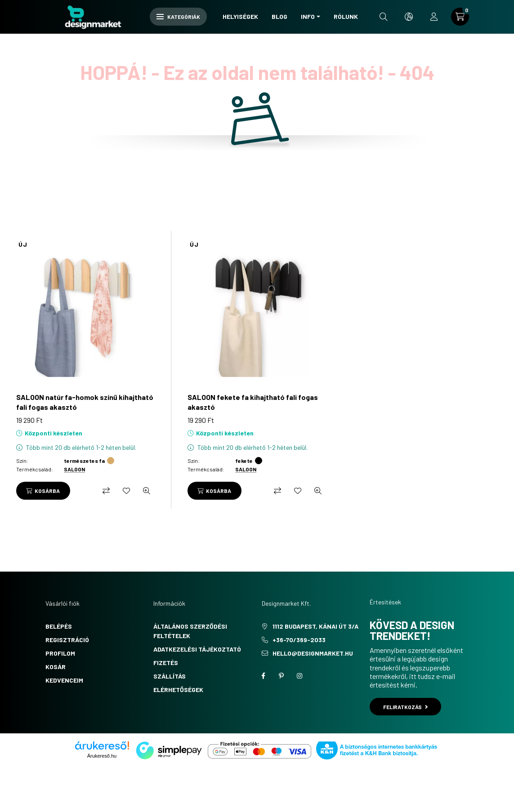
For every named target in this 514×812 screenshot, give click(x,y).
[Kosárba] (43, 491)
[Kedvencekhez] (126, 491)
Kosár (56, 667)
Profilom (60, 653)
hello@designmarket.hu (313, 653)
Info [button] (308, 16)
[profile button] (434, 17)
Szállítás (170, 676)
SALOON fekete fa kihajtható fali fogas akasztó (253, 402)
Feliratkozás (405, 707)
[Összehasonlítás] (106, 491)
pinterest (282, 676)
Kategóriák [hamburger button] (178, 17)
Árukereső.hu (102, 756)
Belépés (59, 626)
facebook (264, 676)
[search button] (384, 17)
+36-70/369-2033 (299, 640)
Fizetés (166, 663)
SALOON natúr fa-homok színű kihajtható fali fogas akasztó (85, 402)
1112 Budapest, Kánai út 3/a (315, 626)
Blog (279, 16)
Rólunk (346, 16)
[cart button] (460, 17)
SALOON (74, 469)
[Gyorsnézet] (147, 491)
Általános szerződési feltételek (190, 631)
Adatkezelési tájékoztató (197, 649)
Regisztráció (67, 640)
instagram (299, 676)
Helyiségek (240, 16)
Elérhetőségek (178, 690)
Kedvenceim (64, 680)
